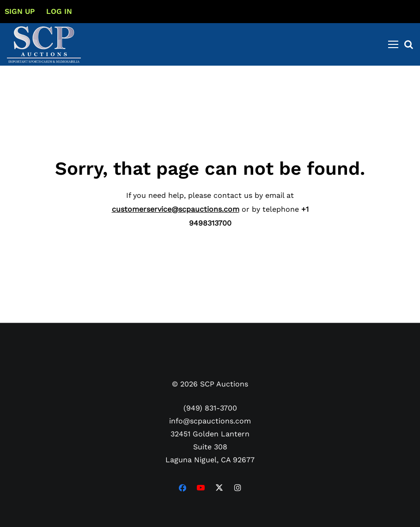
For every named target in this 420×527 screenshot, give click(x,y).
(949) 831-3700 (210, 408)
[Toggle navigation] (393, 44)
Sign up (20, 11)
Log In (59, 11)
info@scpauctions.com (210, 421)
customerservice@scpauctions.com (176, 209)
